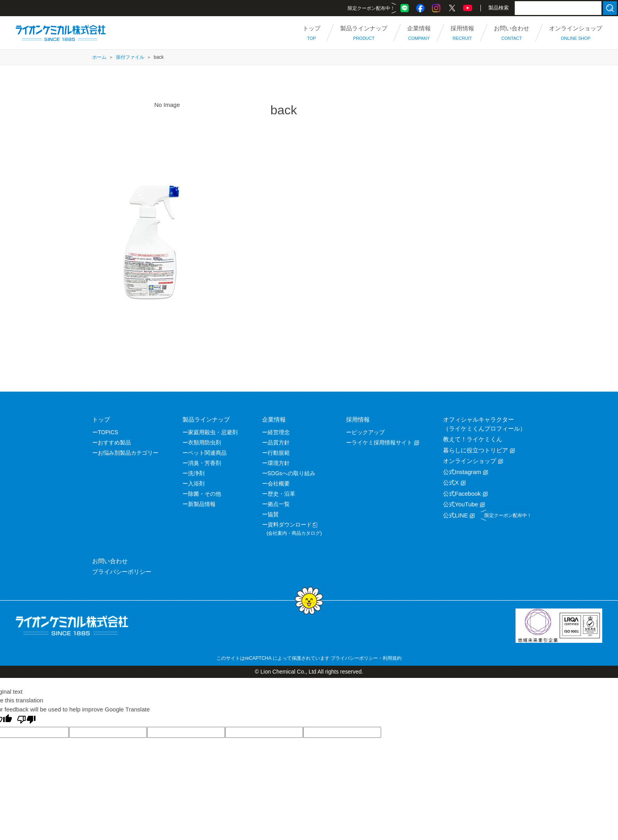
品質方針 (279, 442)
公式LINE (455, 515)
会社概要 (279, 483)
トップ (101, 419)
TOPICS (108, 432)
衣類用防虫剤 (205, 442)
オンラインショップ (470, 461)
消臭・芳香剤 (205, 463)
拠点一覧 (279, 504)
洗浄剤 (196, 473)
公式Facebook (462, 494)
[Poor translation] (26, 720)
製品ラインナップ (206, 419)
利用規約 (392, 658)
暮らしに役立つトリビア (476, 450)
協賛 (273, 514)
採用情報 (358, 419)
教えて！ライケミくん (473, 439)
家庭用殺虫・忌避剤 (213, 432)
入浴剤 (196, 483)
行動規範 (279, 453)
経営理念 (279, 432)
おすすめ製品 (114, 442)
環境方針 (279, 463)
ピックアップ (368, 432)
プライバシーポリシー (122, 572)
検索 (610, 8)
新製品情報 (202, 504)
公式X (451, 483)
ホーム (99, 57)
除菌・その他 (205, 494)
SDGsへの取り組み (291, 473)
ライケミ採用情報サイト (382, 442)
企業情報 (274, 419)
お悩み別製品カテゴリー (128, 453)
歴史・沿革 (281, 494)
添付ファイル (130, 57)
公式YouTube (461, 504)
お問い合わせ (110, 561)
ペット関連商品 (207, 453)
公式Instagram (462, 472)
